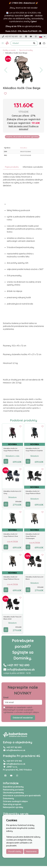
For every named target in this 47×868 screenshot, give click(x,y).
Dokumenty (8, 798)
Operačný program (12, 804)
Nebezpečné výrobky (13, 807)
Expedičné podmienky (13, 787)
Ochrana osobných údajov (15, 801)
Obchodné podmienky (13, 793)
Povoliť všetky (15, 851)
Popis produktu (12, 167)
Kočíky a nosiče (9, 50)
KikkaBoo (24, 148)
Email (6, 697)
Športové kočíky (26, 50)
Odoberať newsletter (23, 718)
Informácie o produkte (33, 167)
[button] (3, 43)
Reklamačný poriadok (13, 790)
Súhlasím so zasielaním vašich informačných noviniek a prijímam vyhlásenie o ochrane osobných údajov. (21, 710)
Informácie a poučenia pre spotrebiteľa (22, 795)
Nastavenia (31, 851)
